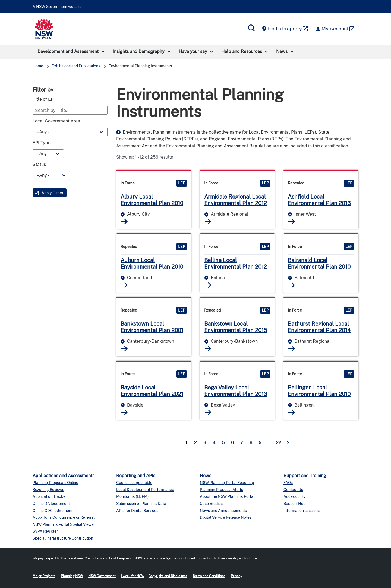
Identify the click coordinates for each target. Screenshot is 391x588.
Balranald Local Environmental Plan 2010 (319, 263)
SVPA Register (45, 531)
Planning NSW (72, 576)
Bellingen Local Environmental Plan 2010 (319, 391)
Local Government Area (56, 121)
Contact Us (293, 490)
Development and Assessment (68, 51)
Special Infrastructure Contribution (63, 538)
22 (279, 443)
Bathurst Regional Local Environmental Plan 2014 (319, 327)
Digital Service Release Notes (226, 517)
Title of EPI (44, 99)
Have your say (193, 51)
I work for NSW (133, 576)
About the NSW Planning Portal (227, 496)
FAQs (288, 483)
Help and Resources (242, 51)
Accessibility (294, 496)
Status (39, 165)
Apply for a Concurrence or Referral (64, 517)
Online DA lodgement (51, 504)
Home (38, 66)
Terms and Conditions (209, 576)
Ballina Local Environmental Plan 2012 (236, 263)
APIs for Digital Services (137, 511)
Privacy (237, 576)
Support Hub (294, 504)
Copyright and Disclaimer (168, 576)
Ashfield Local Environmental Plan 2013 (319, 200)
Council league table (134, 483)
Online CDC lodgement (53, 511)
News (282, 51)
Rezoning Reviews (48, 490)
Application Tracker (50, 496)
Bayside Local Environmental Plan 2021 (152, 391)
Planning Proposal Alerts (221, 490)
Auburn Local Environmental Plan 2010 (152, 263)
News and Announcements (223, 511)
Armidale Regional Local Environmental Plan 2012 (236, 200)
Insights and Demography (139, 51)
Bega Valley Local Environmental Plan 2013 (236, 391)
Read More (124, 221)
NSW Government (102, 576)
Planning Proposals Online (55, 483)
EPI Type (42, 143)
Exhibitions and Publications (76, 66)
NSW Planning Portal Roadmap (227, 483)
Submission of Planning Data (141, 504)
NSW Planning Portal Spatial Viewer (64, 524)
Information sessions (302, 511)
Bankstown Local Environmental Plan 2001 (152, 327)
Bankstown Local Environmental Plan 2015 (236, 327)
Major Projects (44, 576)
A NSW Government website (57, 7)
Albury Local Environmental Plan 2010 (152, 200)
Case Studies (211, 504)
